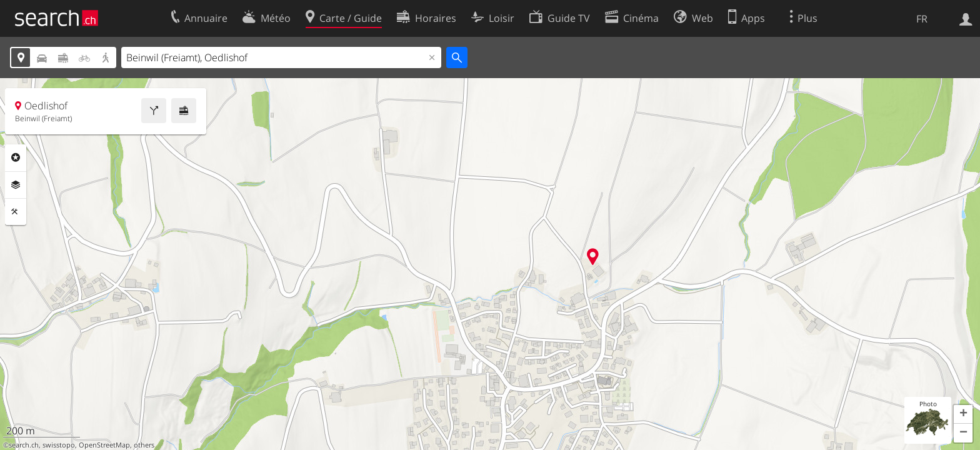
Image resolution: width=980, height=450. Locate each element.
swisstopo (59, 445)
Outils (16, 212)
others (144, 445)
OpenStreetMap (104, 445)
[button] (963, 414)
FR (922, 19)
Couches (16, 185)
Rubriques (16, 157)
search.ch (24, 445)
